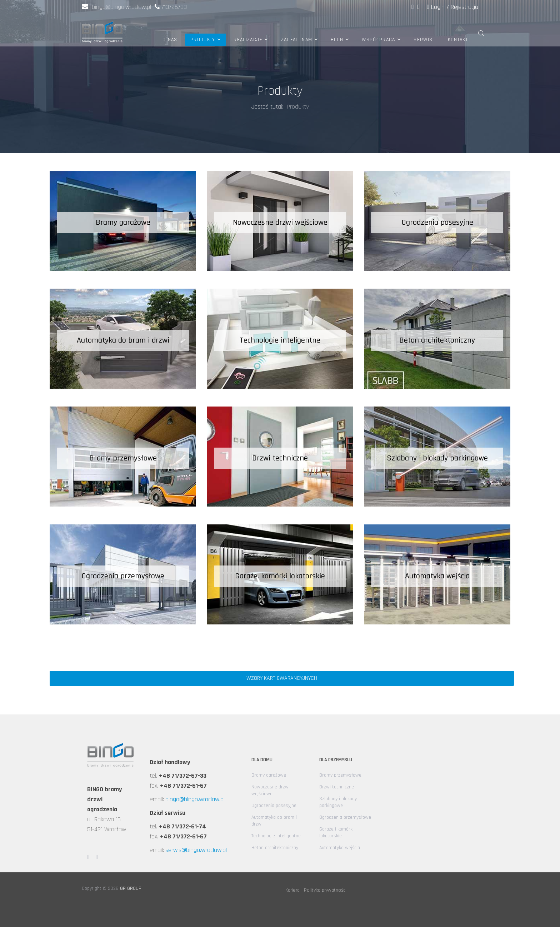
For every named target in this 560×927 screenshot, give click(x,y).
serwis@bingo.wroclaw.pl (196, 850)
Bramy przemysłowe (340, 775)
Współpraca (379, 40)
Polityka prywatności (325, 890)
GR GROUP (131, 888)
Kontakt (458, 40)
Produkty (203, 40)
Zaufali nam (297, 40)
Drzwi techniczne (337, 787)
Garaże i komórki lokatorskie (336, 833)
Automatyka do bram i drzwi (274, 821)
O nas (170, 40)
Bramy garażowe (269, 775)
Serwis (423, 40)
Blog (337, 40)
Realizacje (248, 40)
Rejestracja (464, 7)
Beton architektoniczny (275, 848)
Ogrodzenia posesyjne (274, 806)
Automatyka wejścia (340, 848)
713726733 (174, 7)
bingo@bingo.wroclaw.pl (116, 7)
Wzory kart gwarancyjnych (282, 678)
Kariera (292, 890)
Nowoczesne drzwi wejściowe (271, 790)
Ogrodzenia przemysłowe (345, 817)
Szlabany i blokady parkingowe (338, 802)
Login (437, 7)
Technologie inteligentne (276, 836)
